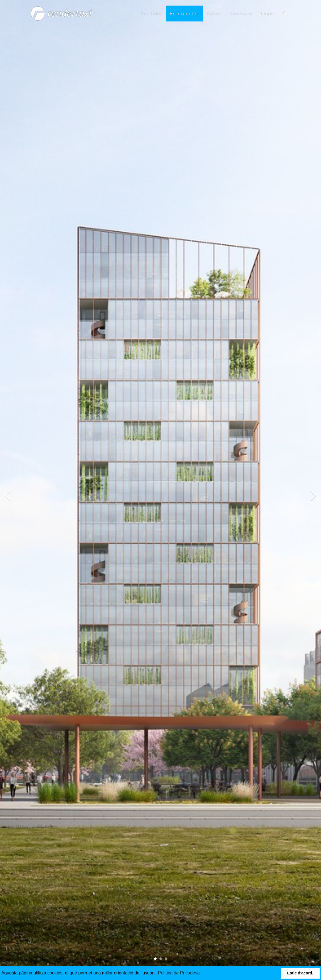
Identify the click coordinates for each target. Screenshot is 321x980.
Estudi (215, 13)
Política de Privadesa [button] (179, 973)
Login (268, 13)
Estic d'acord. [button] (300, 973)
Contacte (241, 13)
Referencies (184, 13)
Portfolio (151, 13)
